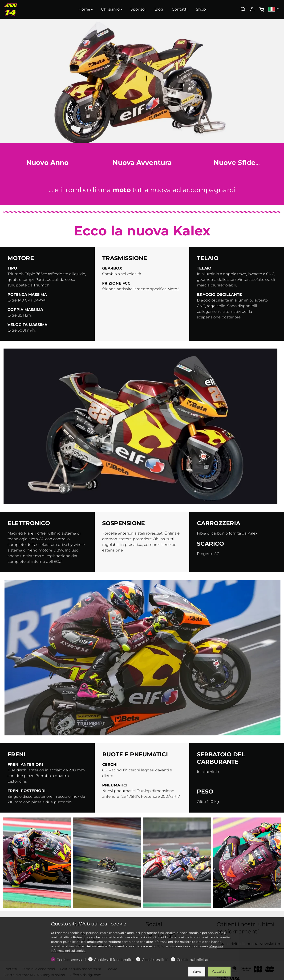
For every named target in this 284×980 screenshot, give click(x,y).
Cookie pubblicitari (193, 960)
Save (197, 971)
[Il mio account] (252, 10)
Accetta (219, 971)
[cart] (262, 10)
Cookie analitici (155, 960)
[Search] (243, 10)
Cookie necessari (71, 960)
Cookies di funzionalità (114, 960)
